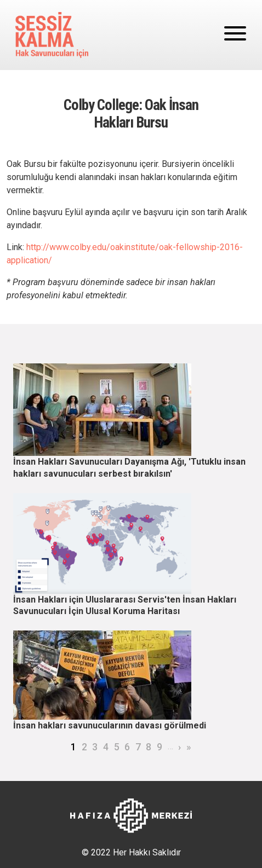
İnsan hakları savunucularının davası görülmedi (110, 725)
